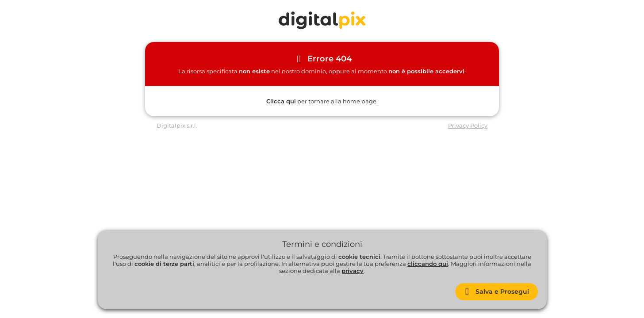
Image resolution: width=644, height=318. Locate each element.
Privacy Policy (468, 125)
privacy (353, 271)
